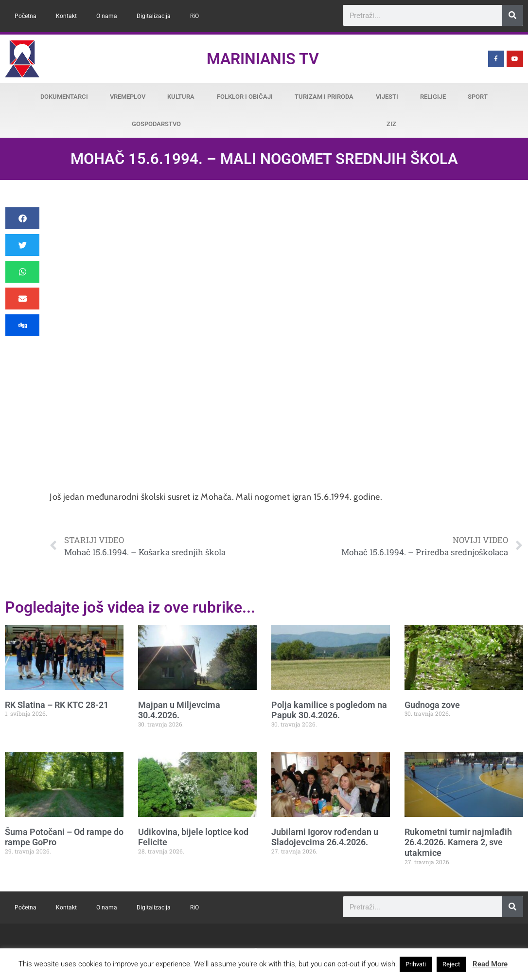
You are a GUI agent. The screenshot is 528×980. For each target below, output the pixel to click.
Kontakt (66, 16)
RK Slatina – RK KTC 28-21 (57, 705)
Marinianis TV (263, 59)
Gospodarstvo (156, 124)
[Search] (513, 15)
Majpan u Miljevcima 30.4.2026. (179, 710)
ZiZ (391, 124)
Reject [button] (451, 964)
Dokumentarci (64, 97)
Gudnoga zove (432, 705)
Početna (26, 16)
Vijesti (387, 97)
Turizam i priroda (324, 97)
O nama (107, 16)
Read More (490, 964)
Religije (433, 97)
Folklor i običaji (245, 97)
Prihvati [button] (416, 964)
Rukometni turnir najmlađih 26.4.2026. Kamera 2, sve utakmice (458, 842)
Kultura (181, 97)
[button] (22, 218)
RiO (194, 16)
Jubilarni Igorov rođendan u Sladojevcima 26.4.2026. (325, 837)
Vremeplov (128, 97)
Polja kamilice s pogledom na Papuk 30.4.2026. (329, 710)
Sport (478, 97)
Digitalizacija (154, 16)
